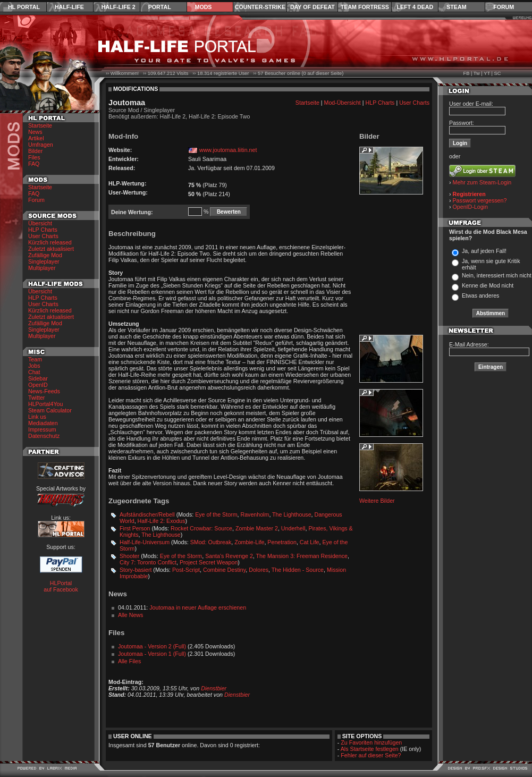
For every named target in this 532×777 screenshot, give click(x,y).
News (35, 132)
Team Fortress (365, 7)
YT (487, 73)
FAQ (34, 164)
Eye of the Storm (216, 514)
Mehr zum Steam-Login (482, 182)
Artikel (36, 138)
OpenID (38, 385)
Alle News (130, 615)
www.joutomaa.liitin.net (228, 150)
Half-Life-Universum (145, 542)
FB (466, 73)
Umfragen (41, 145)
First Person (135, 528)
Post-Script (186, 570)
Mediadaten (43, 423)
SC (498, 73)
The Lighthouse (292, 514)
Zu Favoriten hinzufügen (371, 742)
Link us (37, 417)
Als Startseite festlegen (370, 749)
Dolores (259, 570)
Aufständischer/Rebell (147, 514)
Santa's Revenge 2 (229, 556)
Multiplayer (42, 268)
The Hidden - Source (298, 570)
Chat (34, 372)
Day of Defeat (313, 7)
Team (35, 359)
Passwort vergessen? (480, 200)
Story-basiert (136, 570)
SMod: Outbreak (211, 542)
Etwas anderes (481, 295)
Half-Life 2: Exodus (162, 521)
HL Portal (24, 7)
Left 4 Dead (415, 7)
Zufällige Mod (45, 255)
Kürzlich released (50, 242)
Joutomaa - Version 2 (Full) (152, 646)
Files (34, 157)
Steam (456, 7)
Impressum (42, 429)
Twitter (36, 398)
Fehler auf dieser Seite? (371, 755)
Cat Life (310, 542)
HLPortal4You (45, 404)
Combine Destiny (224, 570)
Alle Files (129, 661)
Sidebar (38, 378)
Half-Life (69, 7)
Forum (504, 7)
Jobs (34, 366)
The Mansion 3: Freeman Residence (302, 556)
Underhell (293, 528)
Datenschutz (44, 436)
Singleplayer (44, 261)
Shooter (129, 556)
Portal (160, 7)
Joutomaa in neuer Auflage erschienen (198, 607)
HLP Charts (43, 230)
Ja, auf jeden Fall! (484, 251)
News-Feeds (44, 391)
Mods (204, 7)
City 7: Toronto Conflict (148, 562)
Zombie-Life (249, 542)
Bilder (35, 151)
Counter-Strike (260, 7)
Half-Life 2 (119, 7)
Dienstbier (214, 688)
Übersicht (40, 223)
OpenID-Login (470, 207)
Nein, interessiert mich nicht (497, 275)
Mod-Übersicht (343, 103)
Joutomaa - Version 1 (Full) (152, 654)
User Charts (43, 236)
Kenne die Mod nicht (488, 285)
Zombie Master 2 (257, 528)
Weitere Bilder (377, 501)
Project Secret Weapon (209, 562)
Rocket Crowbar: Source (201, 528)
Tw (477, 73)
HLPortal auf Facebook (61, 586)
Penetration (282, 542)
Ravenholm (255, 514)
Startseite (40, 125)
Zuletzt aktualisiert (51, 249)
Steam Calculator (50, 410)
